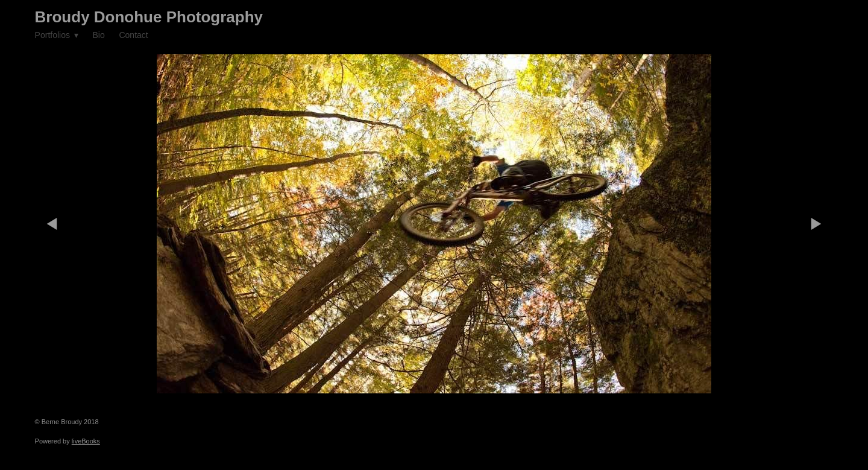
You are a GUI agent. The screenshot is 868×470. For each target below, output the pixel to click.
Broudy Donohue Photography (149, 17)
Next (816, 224)
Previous (52, 224)
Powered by (68, 441)
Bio (98, 35)
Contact (133, 35)
